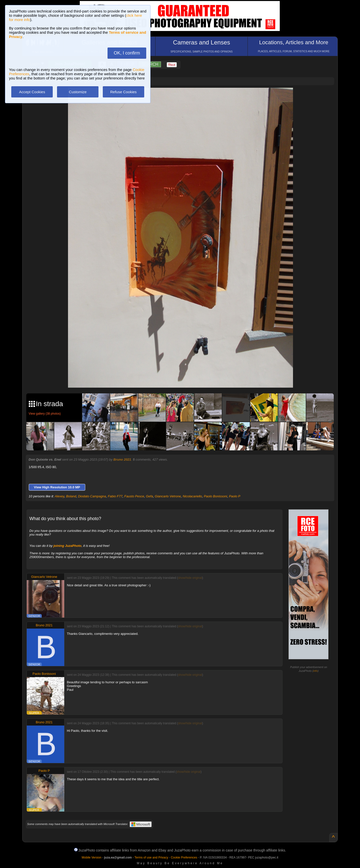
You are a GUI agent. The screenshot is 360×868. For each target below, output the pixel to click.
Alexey (59, 496)
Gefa (149, 496)
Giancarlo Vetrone (168, 496)
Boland (71, 496)
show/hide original (190, 578)
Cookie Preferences (184, 858)
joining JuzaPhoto (67, 546)
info (315, 671)
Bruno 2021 (122, 459)
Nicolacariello (192, 496)
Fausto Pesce (134, 496)
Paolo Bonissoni (215, 496)
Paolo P (235, 496)
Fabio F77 (115, 496)
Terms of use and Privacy (151, 858)
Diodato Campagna (92, 496)
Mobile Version (92, 858)
